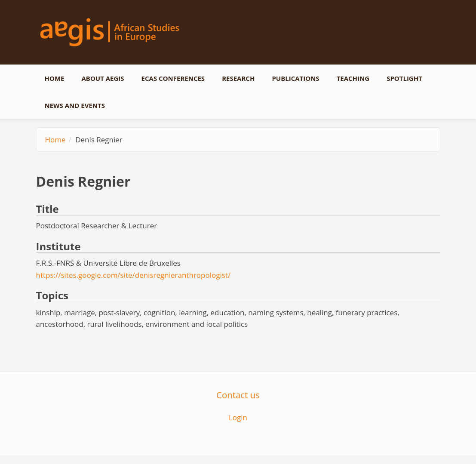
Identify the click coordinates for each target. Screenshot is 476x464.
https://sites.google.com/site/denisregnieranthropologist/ (134, 275)
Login (238, 417)
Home (55, 78)
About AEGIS (103, 78)
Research (238, 78)
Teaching (353, 78)
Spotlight (404, 78)
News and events (75, 105)
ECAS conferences (173, 78)
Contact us (238, 395)
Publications (295, 78)
